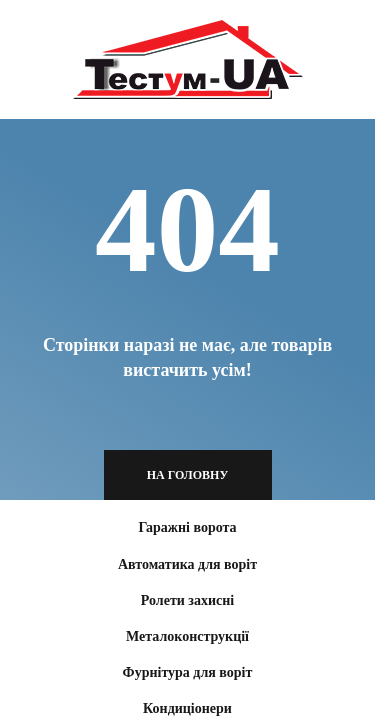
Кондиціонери (187, 708)
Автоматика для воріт (187, 564)
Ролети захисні (187, 600)
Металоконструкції (187, 636)
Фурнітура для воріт (188, 672)
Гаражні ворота (187, 527)
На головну (188, 475)
